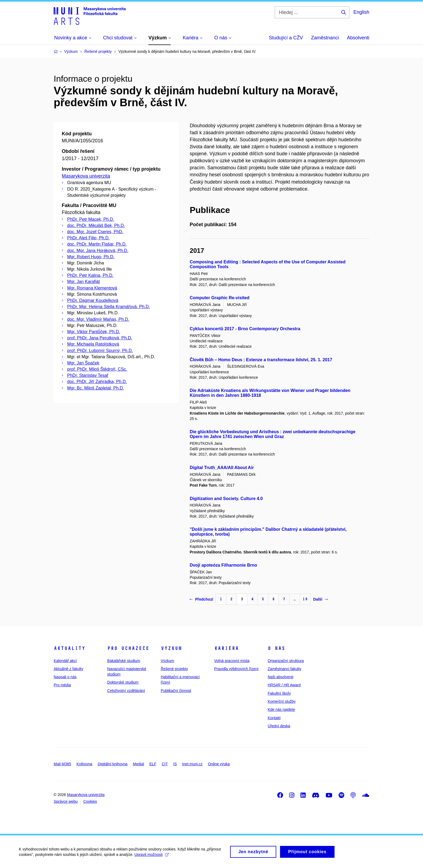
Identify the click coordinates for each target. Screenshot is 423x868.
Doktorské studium (123, 682)
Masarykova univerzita (86, 176)
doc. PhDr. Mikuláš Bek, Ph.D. (96, 225)
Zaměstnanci (325, 38)
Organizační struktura (286, 661)
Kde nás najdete (281, 709)
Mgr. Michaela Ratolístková (93, 344)
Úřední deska (279, 726)
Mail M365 (62, 764)
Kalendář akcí (65, 661)
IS (175, 764)
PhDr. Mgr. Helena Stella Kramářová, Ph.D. (109, 307)
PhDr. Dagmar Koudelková (93, 300)
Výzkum (171, 648)
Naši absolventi (280, 677)
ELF (153, 764)
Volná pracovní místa (232, 661)
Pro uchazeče (128, 648)
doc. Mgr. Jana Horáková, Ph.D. (98, 251)
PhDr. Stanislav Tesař (88, 375)
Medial (139, 764)
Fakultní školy (279, 693)
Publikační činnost (176, 691)
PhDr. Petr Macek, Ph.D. (91, 219)
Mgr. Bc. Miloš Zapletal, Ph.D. (96, 388)
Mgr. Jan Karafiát (83, 282)
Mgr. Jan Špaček (83, 363)
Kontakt (274, 718)
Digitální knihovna (113, 764)
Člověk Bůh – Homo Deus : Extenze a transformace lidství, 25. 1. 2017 (261, 360)
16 (305, 599)
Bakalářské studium (124, 661)
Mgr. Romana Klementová (92, 288)
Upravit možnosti (151, 856)
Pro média (62, 685)
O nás (276, 648)
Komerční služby (282, 701)
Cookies (90, 801)
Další (320, 599)
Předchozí (201, 599)
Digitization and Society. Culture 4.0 (226, 499)
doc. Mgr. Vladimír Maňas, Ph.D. (98, 319)
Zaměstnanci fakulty (284, 669)
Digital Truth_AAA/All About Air (222, 468)
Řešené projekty (174, 669)
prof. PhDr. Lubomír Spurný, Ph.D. (100, 351)
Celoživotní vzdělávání (126, 691)
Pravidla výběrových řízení (236, 669)
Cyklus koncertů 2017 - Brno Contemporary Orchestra (245, 329)
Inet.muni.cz (192, 764)
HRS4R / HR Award (284, 685)
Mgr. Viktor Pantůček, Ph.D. (94, 332)
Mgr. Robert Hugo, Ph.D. (91, 257)
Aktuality (69, 648)
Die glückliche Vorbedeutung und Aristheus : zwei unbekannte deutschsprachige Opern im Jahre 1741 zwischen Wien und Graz (272, 434)
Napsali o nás (65, 677)
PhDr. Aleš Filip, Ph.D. (88, 238)
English (361, 12)
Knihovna (84, 764)
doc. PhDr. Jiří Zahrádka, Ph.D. (97, 382)
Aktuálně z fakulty (69, 669)
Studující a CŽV (286, 38)
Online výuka (219, 764)
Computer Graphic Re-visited (219, 298)
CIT (165, 764)
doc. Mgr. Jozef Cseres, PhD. (95, 232)
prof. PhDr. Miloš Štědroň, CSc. (97, 369)
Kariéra (226, 648)
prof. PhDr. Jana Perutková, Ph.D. (100, 338)
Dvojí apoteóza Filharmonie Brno (223, 565)
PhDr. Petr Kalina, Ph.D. (90, 275)
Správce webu (66, 801)
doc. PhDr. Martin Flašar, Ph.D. (97, 244)
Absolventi (358, 38)
